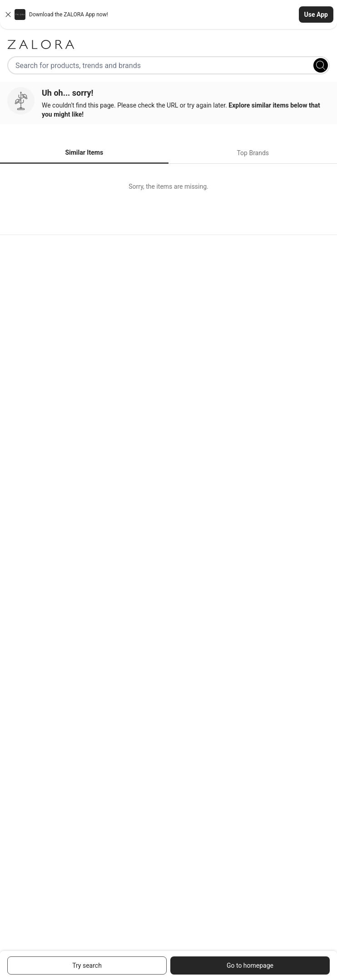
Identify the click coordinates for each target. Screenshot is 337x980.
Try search (87, 965)
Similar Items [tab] (84, 152)
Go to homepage (250, 965)
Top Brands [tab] (253, 153)
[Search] (321, 65)
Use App (316, 15)
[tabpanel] (168, 186)
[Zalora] (168, 44)
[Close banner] (8, 15)
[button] (168, 15)
